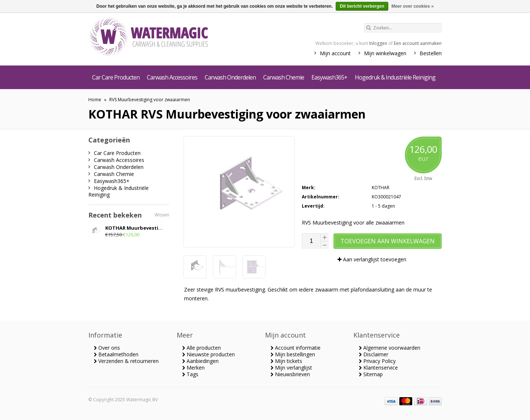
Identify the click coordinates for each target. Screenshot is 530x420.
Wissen (162, 215)
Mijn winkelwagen (385, 53)
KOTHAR (381, 188)
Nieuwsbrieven (290, 374)
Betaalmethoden (116, 354)
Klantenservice (378, 368)
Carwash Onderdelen (230, 77)
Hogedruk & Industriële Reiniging (395, 77)
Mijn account (335, 53)
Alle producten (202, 348)
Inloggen (378, 43)
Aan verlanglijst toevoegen (372, 259)
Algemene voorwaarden (390, 348)
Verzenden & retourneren (126, 361)
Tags (190, 374)
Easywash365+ (329, 77)
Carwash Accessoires (172, 77)
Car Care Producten (116, 77)
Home (95, 100)
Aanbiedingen (200, 361)
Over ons (107, 348)
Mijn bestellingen (293, 354)
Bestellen (431, 53)
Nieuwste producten (209, 354)
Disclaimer (374, 354)
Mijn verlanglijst (291, 368)
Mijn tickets (286, 361)
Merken (193, 368)
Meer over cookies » (412, 6)
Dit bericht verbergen (362, 6)
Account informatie (296, 348)
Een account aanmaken (418, 43)
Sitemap (371, 374)
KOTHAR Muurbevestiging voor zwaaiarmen (159, 228)
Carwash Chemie (284, 77)
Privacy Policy (377, 361)
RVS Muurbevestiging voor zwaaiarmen (150, 100)
